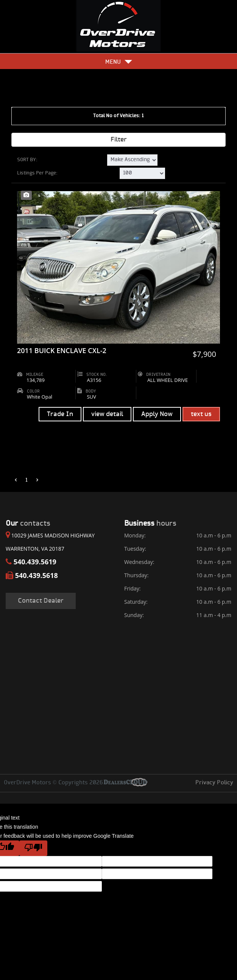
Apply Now (157, 414)
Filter (119, 140)
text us (201, 414)
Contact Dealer (41, 601)
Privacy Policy (214, 783)
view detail (107, 414)
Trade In (60, 414)
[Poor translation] (33, 848)
